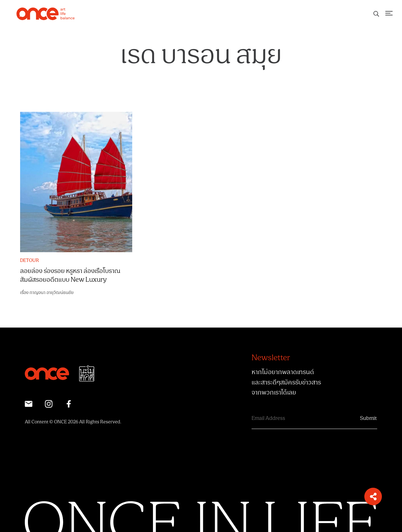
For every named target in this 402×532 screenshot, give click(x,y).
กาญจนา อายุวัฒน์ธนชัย (52, 293)
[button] (373, 497)
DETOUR (30, 261)
